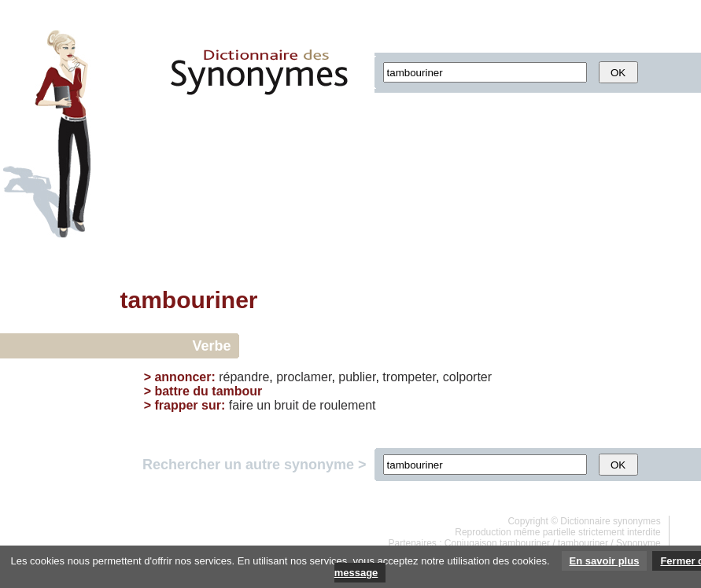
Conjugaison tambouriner (497, 543)
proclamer (304, 377)
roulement (347, 405)
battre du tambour (208, 391)
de (309, 405)
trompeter (409, 377)
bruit (287, 405)
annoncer (183, 377)
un (264, 405)
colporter (467, 377)
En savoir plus (605, 561)
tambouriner (583, 543)
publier (357, 377)
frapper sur (187, 405)
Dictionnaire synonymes (610, 521)
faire (241, 405)
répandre (244, 377)
